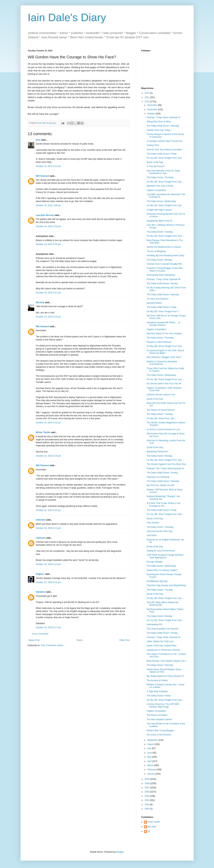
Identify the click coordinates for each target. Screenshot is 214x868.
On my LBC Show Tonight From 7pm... (165, 379)
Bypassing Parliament (157, 452)
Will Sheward (43, 176)
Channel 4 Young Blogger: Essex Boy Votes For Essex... (165, 269)
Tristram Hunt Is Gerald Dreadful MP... (165, 264)
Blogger (120, 852)
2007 (147, 788)
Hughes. (40, 574)
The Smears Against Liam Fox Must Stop (166, 464)
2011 (147, 97)
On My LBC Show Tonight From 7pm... (165, 182)
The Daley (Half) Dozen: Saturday (163, 126)
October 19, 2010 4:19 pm (48, 456)
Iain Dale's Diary (67, 17)
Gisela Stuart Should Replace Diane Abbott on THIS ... (164, 671)
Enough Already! (155, 562)
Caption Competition (156, 190)
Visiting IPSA (153, 145)
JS (149, 831)
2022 (147, 93)
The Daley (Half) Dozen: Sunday (162, 283)
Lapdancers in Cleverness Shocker (163, 650)
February (152, 770)
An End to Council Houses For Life (163, 429)
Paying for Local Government (161, 551)
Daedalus (41, 592)
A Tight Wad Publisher (157, 691)
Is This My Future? (155, 166)
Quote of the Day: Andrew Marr (161, 646)
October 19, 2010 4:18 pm (48, 423)
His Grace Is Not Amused (159, 735)
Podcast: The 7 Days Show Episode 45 (165, 469)
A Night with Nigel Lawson (159, 210)
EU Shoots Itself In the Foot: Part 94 (164, 384)
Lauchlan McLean (45, 215)
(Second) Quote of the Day (159, 531)
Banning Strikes (154, 303)
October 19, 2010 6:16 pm (48, 582)
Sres (38, 140)
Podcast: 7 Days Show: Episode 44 (163, 637)
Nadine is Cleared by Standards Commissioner (162, 363)
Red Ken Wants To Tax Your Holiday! (164, 334)
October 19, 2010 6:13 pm (48, 564)
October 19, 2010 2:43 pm (48, 166)
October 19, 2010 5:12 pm (48, 528)
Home (80, 640)
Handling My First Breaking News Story (165, 255)
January (151, 774)
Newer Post (34, 640)
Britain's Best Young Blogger (160, 731)
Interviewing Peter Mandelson (161, 275)
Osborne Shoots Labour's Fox (161, 395)
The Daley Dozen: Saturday (160, 665)
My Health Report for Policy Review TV (165, 676)
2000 (147, 809)
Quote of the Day (155, 162)
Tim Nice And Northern (157, 299)
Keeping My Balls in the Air (159, 221)
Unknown (41, 520)
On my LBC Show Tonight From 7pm (164, 158)
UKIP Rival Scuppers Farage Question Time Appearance (165, 556)
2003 (147, 805)
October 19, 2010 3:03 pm (48, 244)
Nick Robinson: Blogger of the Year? (164, 357)
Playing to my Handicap (158, 477)
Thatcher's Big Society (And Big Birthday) (166, 585)
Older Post (124, 640)
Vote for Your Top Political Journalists (164, 150)
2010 (147, 102)
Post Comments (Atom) (52, 645)
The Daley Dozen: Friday (159, 696)
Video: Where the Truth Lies (160, 641)
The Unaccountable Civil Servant (162, 629)
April (150, 761)
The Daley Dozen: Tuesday (160, 232)
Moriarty (40, 302)
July (149, 748)
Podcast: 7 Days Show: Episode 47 (163, 117)
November (152, 109)
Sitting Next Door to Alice (159, 122)
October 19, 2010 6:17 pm (48, 628)
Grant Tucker (154, 822)
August (151, 744)
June (150, 753)
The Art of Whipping (156, 251)
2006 (147, 792)
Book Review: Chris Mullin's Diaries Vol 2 (166, 661)
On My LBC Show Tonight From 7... (164, 311)
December (152, 105)
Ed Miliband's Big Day (157, 581)
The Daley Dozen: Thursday (160, 177)
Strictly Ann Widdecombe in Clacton (164, 247)
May (149, 757)
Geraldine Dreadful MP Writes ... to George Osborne (163, 324)
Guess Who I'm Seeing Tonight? (162, 570)
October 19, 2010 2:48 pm (48, 205)
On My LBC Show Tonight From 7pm (164, 205)
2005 (147, 796)
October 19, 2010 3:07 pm (48, 293)
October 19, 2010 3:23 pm (48, 317)
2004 (147, 800)
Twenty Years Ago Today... (159, 130)
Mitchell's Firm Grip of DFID (160, 186)
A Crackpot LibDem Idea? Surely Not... (165, 141)
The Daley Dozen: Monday (159, 260)
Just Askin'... (153, 535)
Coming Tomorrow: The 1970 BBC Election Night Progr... (163, 705)
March (150, 765)
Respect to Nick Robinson (159, 342)
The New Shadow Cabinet (159, 719)
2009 (147, 779)
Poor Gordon (153, 523)
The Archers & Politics (157, 680)
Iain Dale (152, 827)
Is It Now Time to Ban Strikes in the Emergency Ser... (163, 504)
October (151, 114)
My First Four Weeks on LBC (160, 485)
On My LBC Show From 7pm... (161, 418)
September (153, 740)
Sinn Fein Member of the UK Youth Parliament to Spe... (163, 172)
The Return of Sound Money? (161, 410)
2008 (147, 783)
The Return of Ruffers (157, 715)
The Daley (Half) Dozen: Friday (161, 154)
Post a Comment (40, 634)
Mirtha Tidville (43, 432)
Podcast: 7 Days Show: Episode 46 (163, 279)
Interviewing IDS (154, 624)
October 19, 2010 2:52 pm (48, 226)
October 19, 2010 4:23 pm (48, 510)
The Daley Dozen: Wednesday (161, 201)
